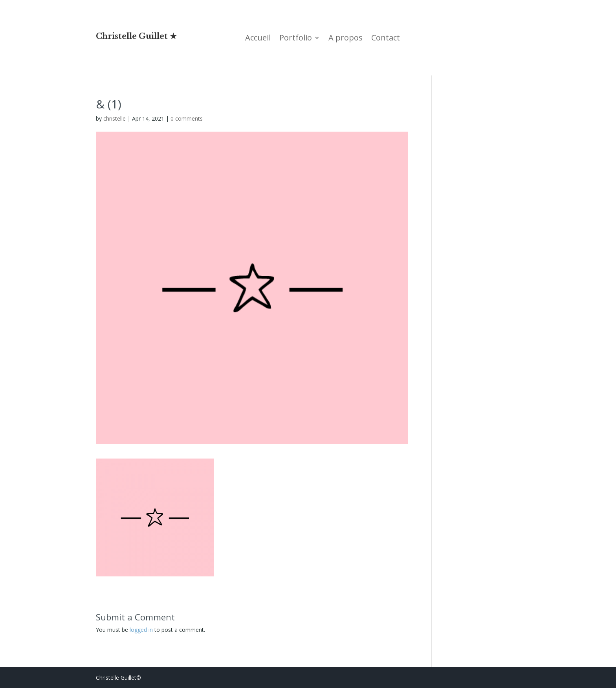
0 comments (187, 118)
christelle (115, 118)
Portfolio (296, 39)
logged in (141, 630)
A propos (346, 39)
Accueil (258, 39)
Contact (386, 39)
